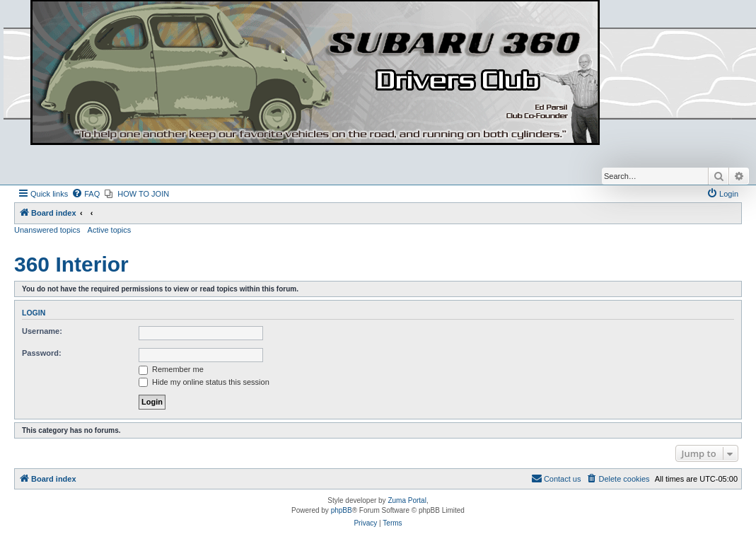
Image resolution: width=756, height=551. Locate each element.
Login (34, 313)
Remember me (171, 369)
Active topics (110, 230)
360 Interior (71, 264)
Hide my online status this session (204, 382)
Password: (42, 353)
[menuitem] (86, 194)
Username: (42, 331)
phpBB (342, 510)
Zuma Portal (407, 500)
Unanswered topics (47, 230)
